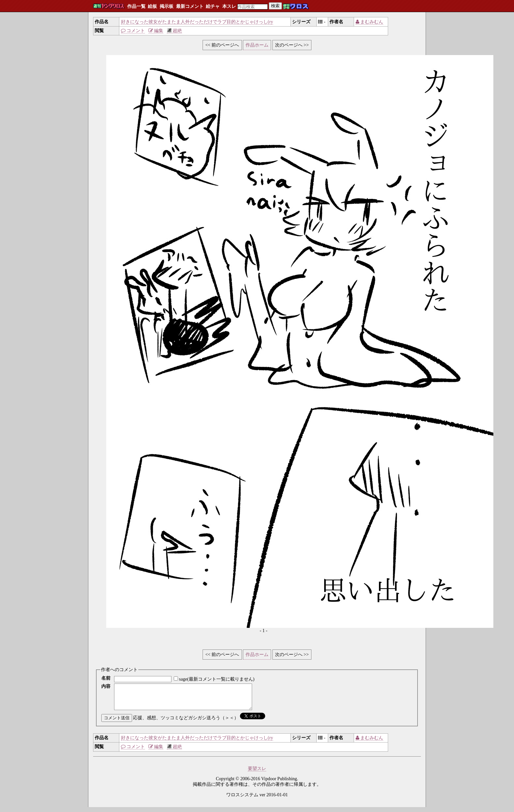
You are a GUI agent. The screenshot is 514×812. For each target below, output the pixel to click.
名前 (106, 678)
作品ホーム (257, 45)
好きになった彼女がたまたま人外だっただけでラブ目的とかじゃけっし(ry (197, 22)
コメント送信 (117, 723)
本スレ (229, 6)
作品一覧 (136, 6)
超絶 (175, 31)
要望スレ (257, 773)
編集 (156, 31)
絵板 (152, 6)
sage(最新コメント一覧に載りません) (217, 679)
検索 (275, 6)
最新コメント (190, 6)
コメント (133, 31)
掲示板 (167, 6)
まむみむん (370, 22)
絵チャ (213, 6)
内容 (106, 686)
